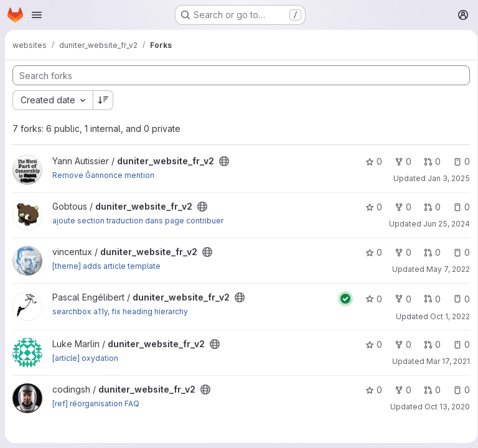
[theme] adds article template (106, 266)
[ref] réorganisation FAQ (96, 404)
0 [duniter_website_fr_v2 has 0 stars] (369, 161)
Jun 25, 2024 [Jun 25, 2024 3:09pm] (442, 224)
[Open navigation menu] (37, 15)
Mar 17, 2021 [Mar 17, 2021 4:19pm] (444, 361)
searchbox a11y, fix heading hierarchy (120, 311)
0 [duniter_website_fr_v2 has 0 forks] (399, 161)
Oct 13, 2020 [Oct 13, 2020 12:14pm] (443, 407)
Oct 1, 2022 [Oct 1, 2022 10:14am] (446, 316)
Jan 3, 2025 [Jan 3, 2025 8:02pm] (444, 178)
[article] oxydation (85, 358)
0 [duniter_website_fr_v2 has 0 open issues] (457, 161)
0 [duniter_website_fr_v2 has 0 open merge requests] (428, 161)
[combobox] (53, 100)
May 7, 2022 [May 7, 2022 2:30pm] (444, 269)
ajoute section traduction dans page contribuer (138, 221)
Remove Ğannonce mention (103, 175)
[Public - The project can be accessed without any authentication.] (224, 161)
